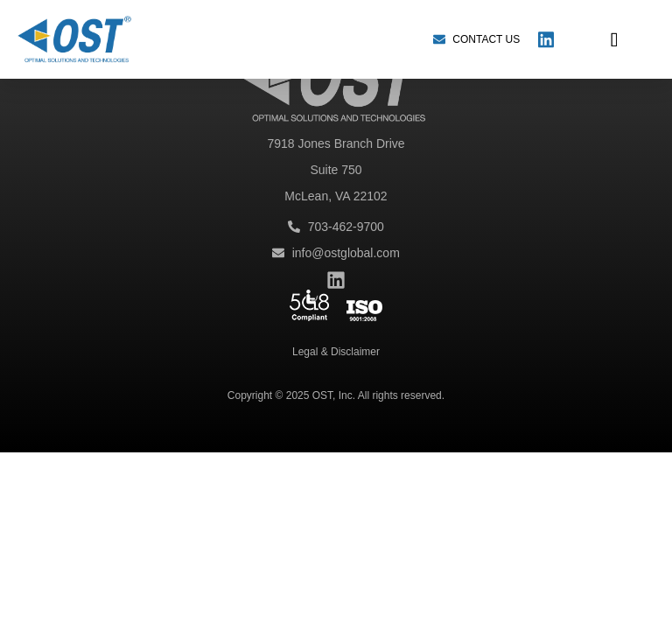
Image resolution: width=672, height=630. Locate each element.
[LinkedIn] (546, 39)
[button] (615, 39)
